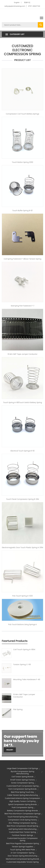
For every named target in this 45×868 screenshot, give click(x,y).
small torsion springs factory (22, 780)
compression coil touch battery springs (22, 114)
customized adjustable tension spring (22, 862)
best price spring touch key (22, 792)
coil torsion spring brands (22, 777)
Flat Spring (18, 709)
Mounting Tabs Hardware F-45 (27, 679)
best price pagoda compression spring (23, 843)
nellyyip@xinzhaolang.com (15, 6)
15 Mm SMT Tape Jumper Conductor (24, 696)
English (17, 2)
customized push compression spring (22, 786)
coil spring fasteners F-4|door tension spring (22, 259)
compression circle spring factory (23, 820)
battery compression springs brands (23, 811)
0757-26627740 (34, 6)
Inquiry (10, 750)
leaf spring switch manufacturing (23, 829)
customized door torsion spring (22, 832)
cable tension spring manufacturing (22, 795)
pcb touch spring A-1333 (22, 596)
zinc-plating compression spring (23, 823)
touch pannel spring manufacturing (23, 817)
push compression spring (22, 807)
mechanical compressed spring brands (22, 859)
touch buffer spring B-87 (22, 211)
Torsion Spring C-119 (22, 664)
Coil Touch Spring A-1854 (24, 649)
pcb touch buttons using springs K (22, 624)
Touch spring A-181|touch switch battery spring (23, 402)
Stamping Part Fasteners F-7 (22, 306)
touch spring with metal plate (22, 850)
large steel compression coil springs (22, 768)
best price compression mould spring (23, 826)
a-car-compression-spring (22, 853)
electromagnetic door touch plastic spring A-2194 (22, 547)
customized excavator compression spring (22, 839)
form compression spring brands (22, 789)
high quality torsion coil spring (23, 801)
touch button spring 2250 (22, 162)
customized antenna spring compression (22, 798)
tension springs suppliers (23, 847)
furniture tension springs (22, 835)
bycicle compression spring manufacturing (22, 773)
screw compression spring (23, 783)
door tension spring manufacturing (22, 856)
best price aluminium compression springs (23, 814)
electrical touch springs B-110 (23, 451)
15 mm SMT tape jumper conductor (23, 354)
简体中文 (27, 2)
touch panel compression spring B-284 (23, 499)
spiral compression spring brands (23, 804)
